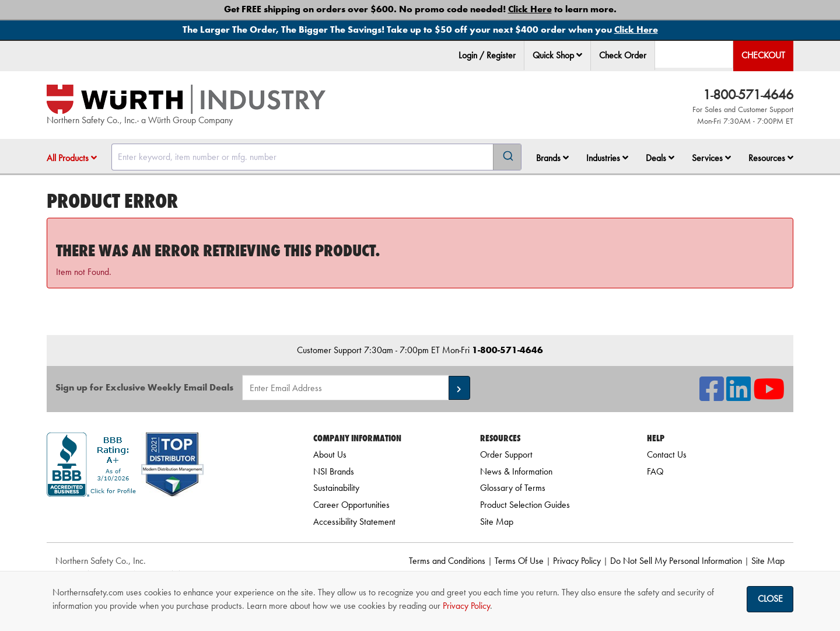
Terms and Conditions (447, 561)
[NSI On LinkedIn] (738, 396)
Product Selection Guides (525, 505)
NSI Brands (334, 471)
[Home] (186, 99)
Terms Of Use (519, 561)
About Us (330, 454)
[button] (579, 55)
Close (770, 599)
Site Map (497, 522)
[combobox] (316, 157)
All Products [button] (72, 158)
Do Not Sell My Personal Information (676, 561)
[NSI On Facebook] (712, 396)
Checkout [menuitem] (763, 55)
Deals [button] (660, 158)
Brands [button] (552, 158)
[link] (165, 517)
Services (711, 158)
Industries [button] (607, 158)
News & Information (516, 471)
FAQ (655, 471)
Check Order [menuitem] (623, 55)
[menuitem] (558, 56)
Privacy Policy (577, 561)
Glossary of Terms (513, 488)
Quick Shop (557, 55)
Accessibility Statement (354, 522)
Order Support (506, 454)
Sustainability (336, 488)
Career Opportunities (351, 505)
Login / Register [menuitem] (487, 55)
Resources (771, 158)
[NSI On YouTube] (769, 396)
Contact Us (667, 454)
